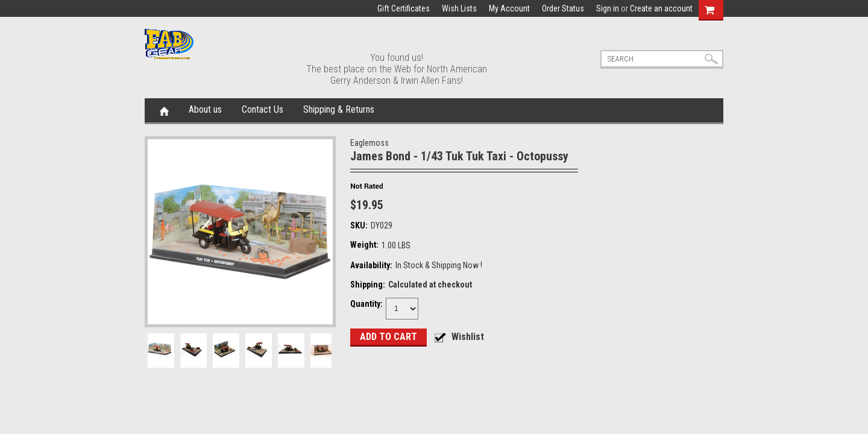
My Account (509, 8)
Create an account (661, 8)
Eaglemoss (370, 143)
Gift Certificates (404, 8)
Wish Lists (459, 8)
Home (164, 110)
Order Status (563, 8)
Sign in (608, 8)
